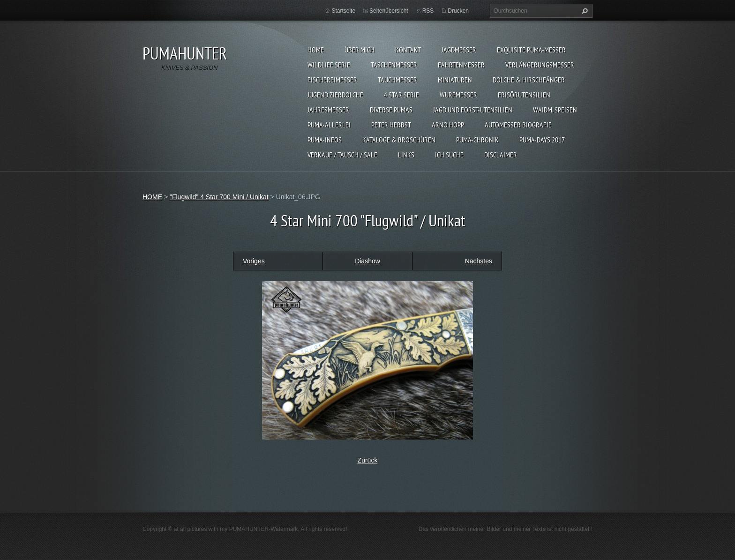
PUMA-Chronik (477, 140)
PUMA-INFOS (325, 140)
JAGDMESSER (459, 50)
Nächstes (479, 261)
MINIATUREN (455, 80)
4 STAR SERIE (401, 95)
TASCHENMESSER (394, 65)
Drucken (458, 11)
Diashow (367, 261)
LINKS (406, 155)
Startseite (343, 11)
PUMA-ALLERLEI (329, 125)
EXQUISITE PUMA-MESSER (531, 50)
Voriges (254, 261)
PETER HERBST (391, 125)
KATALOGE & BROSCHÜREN (399, 140)
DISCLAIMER (501, 155)
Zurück (368, 460)
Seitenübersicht (389, 11)
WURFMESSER (458, 95)
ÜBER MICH (360, 50)
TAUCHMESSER (397, 80)
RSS (428, 11)
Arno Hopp (448, 125)
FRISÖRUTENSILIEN (524, 95)
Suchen (584, 11)
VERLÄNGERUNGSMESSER (540, 65)
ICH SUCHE (449, 155)
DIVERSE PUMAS (391, 110)
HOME (316, 50)
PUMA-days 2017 (542, 140)
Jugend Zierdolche (335, 95)
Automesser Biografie (518, 125)
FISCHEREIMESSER (332, 80)
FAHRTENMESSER (461, 65)
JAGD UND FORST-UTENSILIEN (473, 110)
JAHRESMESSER (328, 110)
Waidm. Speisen (555, 110)
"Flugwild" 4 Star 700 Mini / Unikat (219, 197)
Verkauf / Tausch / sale (342, 155)
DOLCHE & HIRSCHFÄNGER (529, 80)
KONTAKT (408, 50)
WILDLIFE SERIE (329, 65)
